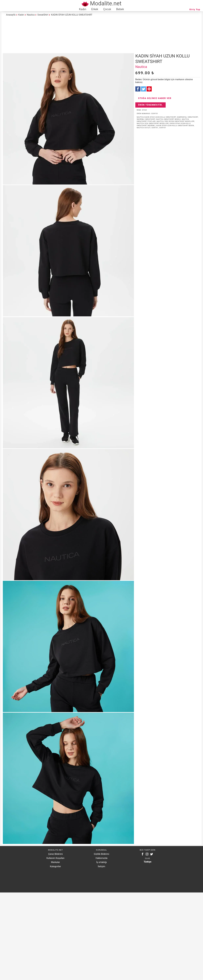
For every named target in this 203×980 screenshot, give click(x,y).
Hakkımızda (101, 858)
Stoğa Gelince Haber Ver (155, 98)
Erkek (95, 9)
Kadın (83, 9)
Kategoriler (55, 866)
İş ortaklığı (101, 862)
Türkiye (148, 862)
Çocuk (107, 9)
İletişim (101, 866)
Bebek (120, 9)
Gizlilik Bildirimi (101, 854)
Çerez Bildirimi (55, 854)
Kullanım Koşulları (55, 858)
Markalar (55, 862)
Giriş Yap (195, 10)
